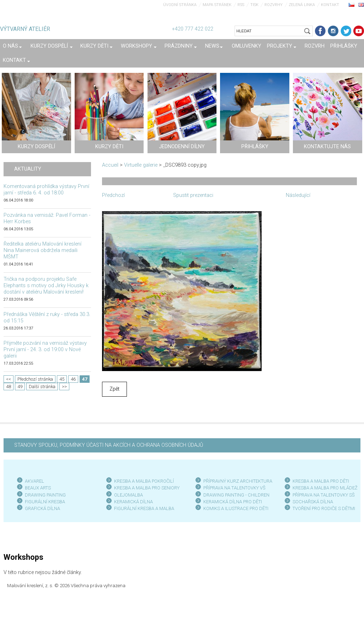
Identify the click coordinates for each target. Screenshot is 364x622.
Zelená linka (302, 5)
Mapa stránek (217, 5)
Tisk (254, 5)
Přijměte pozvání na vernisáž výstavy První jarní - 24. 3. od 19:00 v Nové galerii (45, 350)
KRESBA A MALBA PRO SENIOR (146, 488)
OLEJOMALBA (129, 495)
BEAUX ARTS (38, 488)
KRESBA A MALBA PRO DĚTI (321, 481)
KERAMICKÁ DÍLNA (133, 502)
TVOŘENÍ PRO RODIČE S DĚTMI (324, 508)
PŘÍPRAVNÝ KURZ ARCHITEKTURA (238, 481)
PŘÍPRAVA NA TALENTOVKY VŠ (234, 488)
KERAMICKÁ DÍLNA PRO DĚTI (233, 502)
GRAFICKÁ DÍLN (41, 508)
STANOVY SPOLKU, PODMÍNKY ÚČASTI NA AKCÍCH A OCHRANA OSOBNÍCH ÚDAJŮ (109, 445)
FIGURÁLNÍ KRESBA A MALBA (144, 508)
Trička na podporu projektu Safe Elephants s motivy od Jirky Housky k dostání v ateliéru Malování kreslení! (46, 286)
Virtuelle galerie (141, 165)
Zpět (114, 389)
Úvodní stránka (180, 5)
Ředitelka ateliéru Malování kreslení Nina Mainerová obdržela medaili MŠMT (42, 250)
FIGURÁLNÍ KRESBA (45, 502)
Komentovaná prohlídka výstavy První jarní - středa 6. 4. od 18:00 (46, 190)
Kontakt (330, 5)
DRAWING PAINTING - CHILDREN (236, 495)
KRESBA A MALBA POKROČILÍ (144, 481)
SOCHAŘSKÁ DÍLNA (313, 502)
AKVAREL (34, 481)
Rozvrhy (274, 5)
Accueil (110, 165)
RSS (241, 5)
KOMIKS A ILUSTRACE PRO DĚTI (236, 508)
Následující (298, 195)
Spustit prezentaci (193, 195)
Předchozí (113, 195)
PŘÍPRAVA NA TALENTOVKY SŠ (324, 495)
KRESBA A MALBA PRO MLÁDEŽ (325, 488)
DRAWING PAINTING (45, 495)
